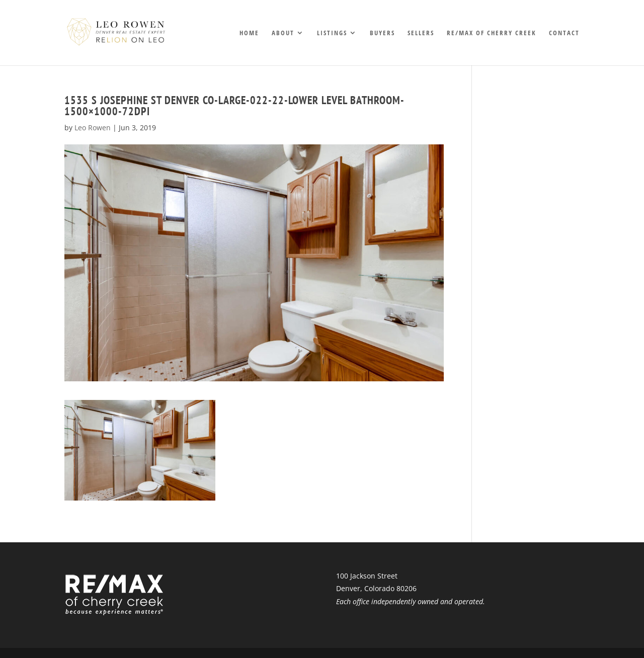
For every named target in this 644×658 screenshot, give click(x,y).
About (283, 33)
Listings (332, 33)
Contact (564, 33)
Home (249, 33)
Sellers (421, 33)
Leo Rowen (93, 128)
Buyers (382, 33)
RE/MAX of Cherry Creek (492, 33)
